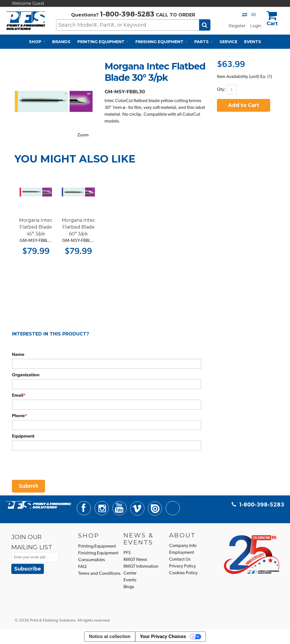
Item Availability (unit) (238, 77)
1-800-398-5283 (127, 14)
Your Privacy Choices (163, 636)
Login (256, 26)
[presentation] (55, 462)
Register (237, 26)
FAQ (82, 567)
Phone (18, 416)
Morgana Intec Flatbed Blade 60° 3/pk (78, 227)
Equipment (23, 436)
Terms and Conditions (99, 574)
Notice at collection (110, 636)
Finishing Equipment (98, 553)
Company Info (183, 546)
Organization (26, 375)
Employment (182, 553)
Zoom (83, 135)
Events (130, 580)
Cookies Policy (183, 573)
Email (18, 396)
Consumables (92, 560)
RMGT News (135, 560)
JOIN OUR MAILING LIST (32, 542)
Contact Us (180, 559)
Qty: (221, 89)
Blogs (129, 587)
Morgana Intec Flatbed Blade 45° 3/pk (36, 227)
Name (18, 355)
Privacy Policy (183, 566)
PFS (127, 553)
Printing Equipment (97, 546)
